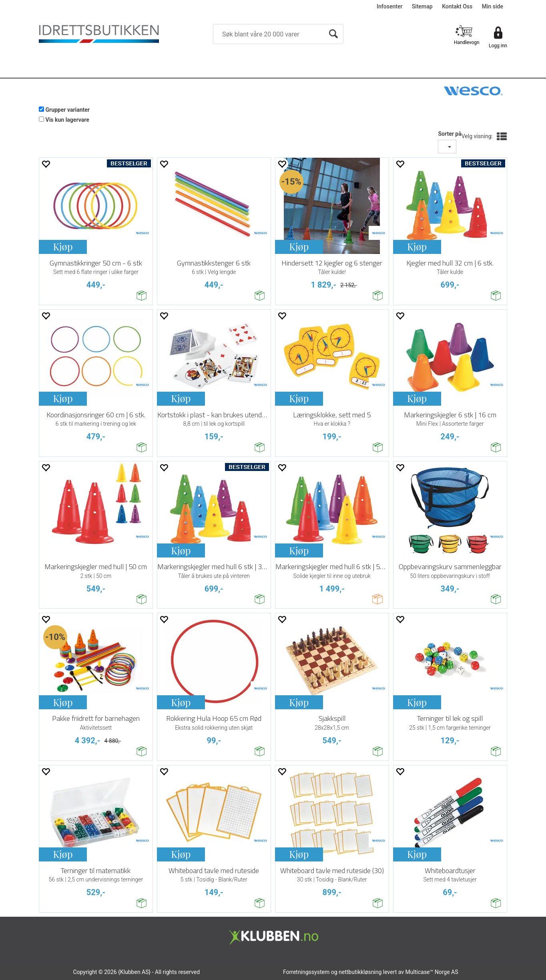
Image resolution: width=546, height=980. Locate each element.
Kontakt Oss (457, 6)
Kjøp (63, 246)
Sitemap (422, 6)
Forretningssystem (306, 972)
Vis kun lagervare (67, 120)
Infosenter (389, 6)
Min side (493, 6)
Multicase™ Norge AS (432, 972)
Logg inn (498, 46)
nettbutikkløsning (360, 972)
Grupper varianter (67, 110)
